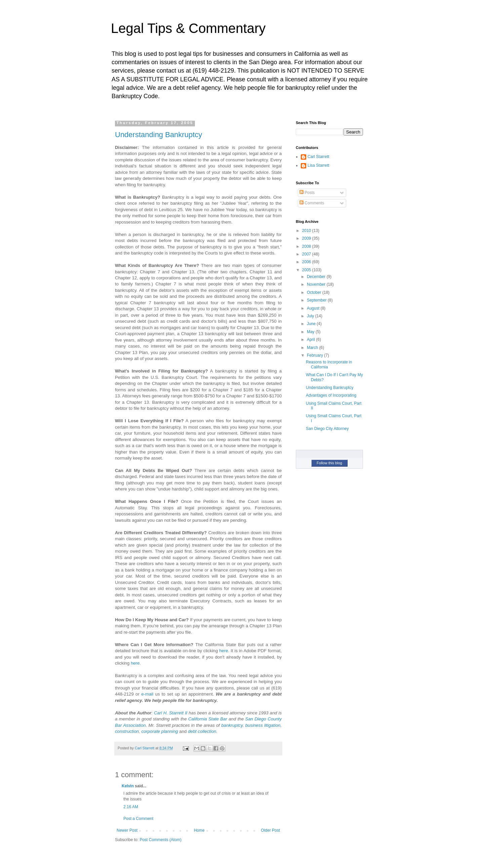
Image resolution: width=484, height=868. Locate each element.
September (317, 300)
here (224, 651)
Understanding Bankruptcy (158, 135)
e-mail (147, 694)
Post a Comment (138, 819)
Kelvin (128, 786)
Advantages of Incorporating (331, 395)
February (315, 355)
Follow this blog (329, 463)
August (314, 308)
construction (127, 731)
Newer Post (127, 830)
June (312, 324)
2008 (307, 246)
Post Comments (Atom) (160, 840)
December (317, 277)
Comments (312, 203)
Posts (307, 193)
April (311, 340)
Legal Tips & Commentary (188, 28)
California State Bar (208, 719)
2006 (307, 262)
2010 (307, 231)
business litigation (263, 725)
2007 (307, 254)
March (313, 348)
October (315, 292)
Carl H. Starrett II (171, 713)
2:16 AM (131, 807)
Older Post (270, 830)
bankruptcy (232, 725)
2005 (307, 270)
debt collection (202, 731)
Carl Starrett (318, 157)
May (311, 332)
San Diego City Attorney (327, 429)
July (311, 316)
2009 (307, 238)
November (317, 284)
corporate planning (159, 731)
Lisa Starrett (318, 165)
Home (199, 830)
